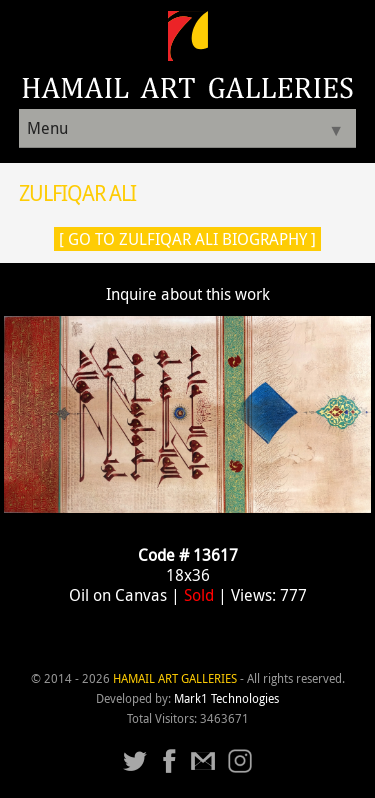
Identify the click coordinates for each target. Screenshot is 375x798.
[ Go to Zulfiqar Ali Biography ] (187, 239)
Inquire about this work (188, 294)
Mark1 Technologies (226, 698)
